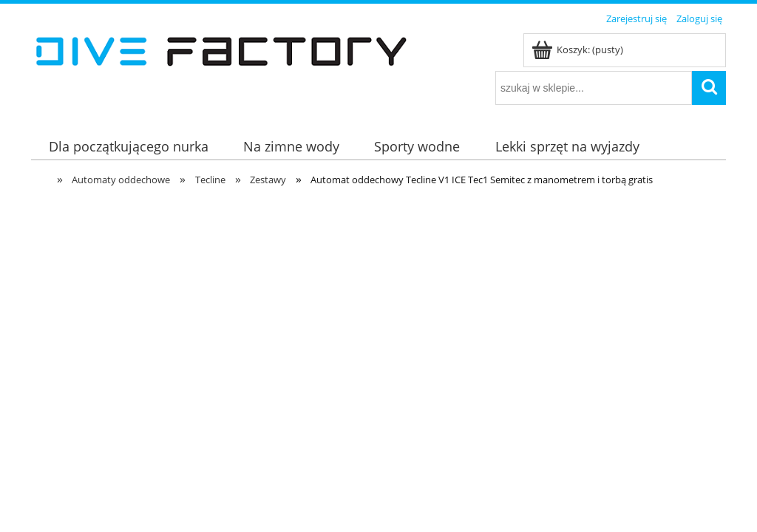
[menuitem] (128, 147)
